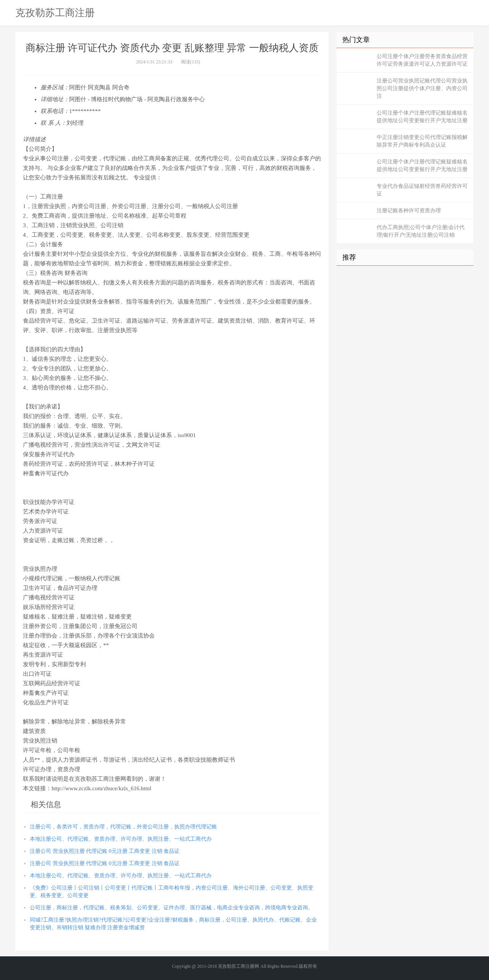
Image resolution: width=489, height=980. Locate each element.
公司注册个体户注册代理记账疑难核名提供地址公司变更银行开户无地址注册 (422, 117)
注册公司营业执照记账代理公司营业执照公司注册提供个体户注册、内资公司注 (422, 88)
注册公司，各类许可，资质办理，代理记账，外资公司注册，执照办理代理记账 (123, 827)
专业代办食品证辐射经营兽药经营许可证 (422, 190)
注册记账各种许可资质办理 (409, 211)
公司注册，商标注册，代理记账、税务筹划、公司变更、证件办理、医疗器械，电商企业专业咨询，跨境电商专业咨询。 (172, 908)
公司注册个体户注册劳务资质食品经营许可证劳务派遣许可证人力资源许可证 (422, 60)
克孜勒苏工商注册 (55, 13)
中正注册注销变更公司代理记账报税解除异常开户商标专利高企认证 (422, 141)
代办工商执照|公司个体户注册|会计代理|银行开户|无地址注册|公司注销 (421, 231)
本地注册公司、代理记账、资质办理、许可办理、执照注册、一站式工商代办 (121, 839)
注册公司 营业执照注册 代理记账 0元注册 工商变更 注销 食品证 (105, 851)
